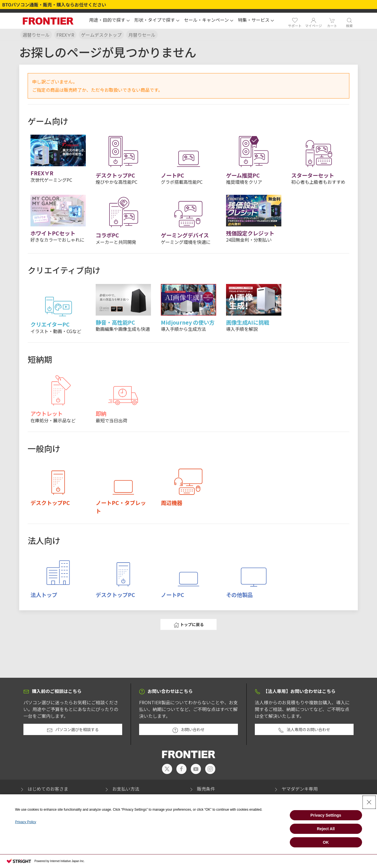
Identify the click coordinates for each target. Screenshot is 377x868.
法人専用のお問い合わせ (304, 730)
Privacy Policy (26, 822)
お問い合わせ (188, 730)
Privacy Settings (326, 815)
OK (326, 842)
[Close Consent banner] (369, 802)
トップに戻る (189, 625)
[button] (109, 21)
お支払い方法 (122, 789)
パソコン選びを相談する (73, 730)
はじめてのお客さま (44, 789)
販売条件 (202, 789)
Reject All (326, 829)
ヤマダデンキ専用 (295, 789)
